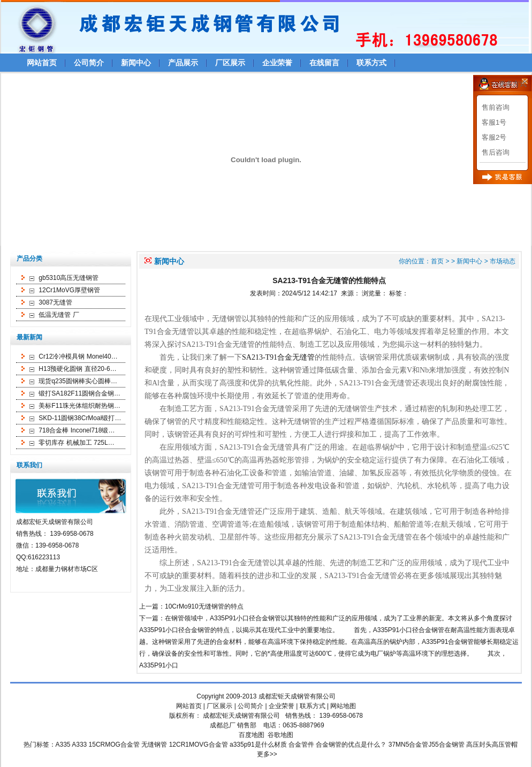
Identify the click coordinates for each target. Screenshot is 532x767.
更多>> (267, 754)
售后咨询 (496, 152)
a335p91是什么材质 (258, 745)
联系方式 (371, 63)
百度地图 (252, 735)
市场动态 (503, 261)
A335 (63, 745)
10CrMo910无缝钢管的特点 (204, 606)
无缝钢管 (154, 745)
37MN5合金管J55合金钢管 (427, 745)
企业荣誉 (277, 63)
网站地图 (343, 706)
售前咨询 (496, 107)
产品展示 (183, 63)
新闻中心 (136, 63)
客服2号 (494, 137)
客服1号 (494, 122)
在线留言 (324, 63)
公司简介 (89, 63)
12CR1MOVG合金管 (199, 745)
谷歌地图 (280, 735)
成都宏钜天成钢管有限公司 (297, 696)
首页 (437, 261)
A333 (79, 745)
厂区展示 (230, 63)
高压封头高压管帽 (492, 745)
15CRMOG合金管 (114, 745)
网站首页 (42, 63)
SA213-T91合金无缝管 (278, 357)
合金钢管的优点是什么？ (351, 745)
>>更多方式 (509, 84)
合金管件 (301, 745)
